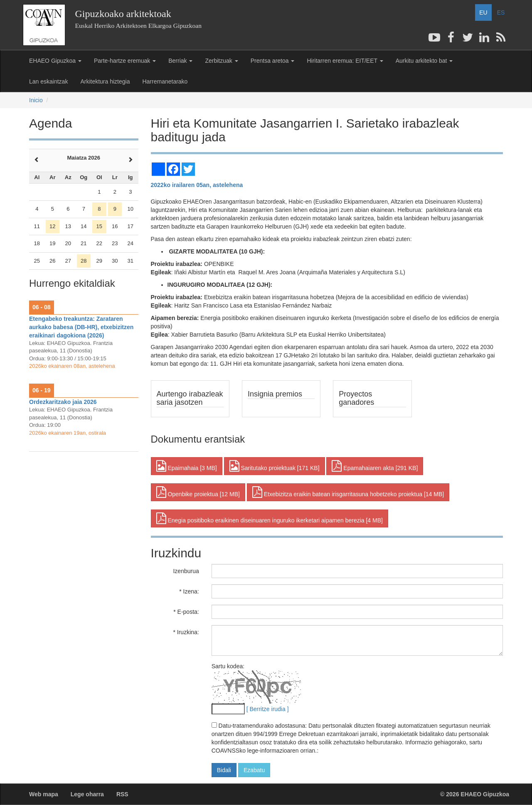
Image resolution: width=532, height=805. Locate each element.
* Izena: (189, 591)
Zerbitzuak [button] (221, 61)
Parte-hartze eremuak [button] (125, 61)
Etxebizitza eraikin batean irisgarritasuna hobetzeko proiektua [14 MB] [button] (348, 492)
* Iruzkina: (186, 632)
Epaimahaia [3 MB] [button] (187, 466)
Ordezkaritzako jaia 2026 (63, 402)
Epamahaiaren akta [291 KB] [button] (375, 466)
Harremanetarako (165, 81)
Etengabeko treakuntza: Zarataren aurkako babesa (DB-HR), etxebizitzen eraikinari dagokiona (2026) (81, 327)
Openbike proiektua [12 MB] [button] (198, 492)
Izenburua (186, 571)
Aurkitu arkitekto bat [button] (424, 61)
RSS (122, 794)
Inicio (36, 100)
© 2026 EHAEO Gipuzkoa (475, 794)
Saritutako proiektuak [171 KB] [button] (275, 466)
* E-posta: (186, 612)
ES (501, 12)
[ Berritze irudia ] (268, 709)
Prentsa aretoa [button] (273, 61)
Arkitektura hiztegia (105, 81)
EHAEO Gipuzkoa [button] (55, 61)
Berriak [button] (180, 61)
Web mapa (44, 794)
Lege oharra (87, 794)
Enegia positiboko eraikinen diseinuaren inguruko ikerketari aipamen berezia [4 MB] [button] (270, 518)
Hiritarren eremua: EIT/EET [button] (345, 61)
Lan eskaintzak (48, 81)
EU (483, 12)
